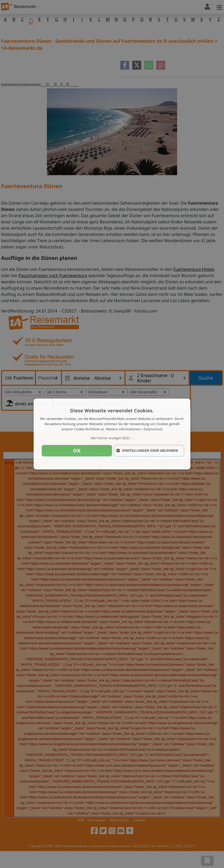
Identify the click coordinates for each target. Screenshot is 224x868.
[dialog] (112, 434)
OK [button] (77, 451)
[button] (112, 438)
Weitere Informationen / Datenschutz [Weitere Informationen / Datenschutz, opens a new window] (134, 429)
